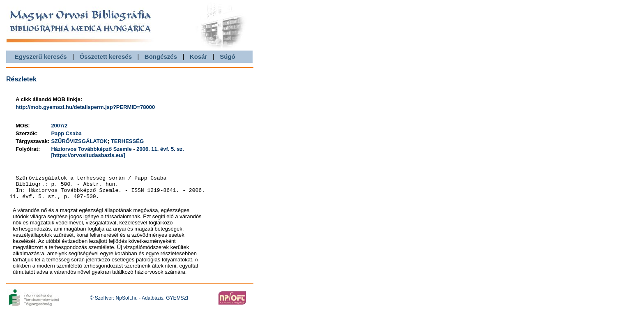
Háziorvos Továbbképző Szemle (91, 149)
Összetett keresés (106, 57)
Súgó (228, 57)
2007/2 (59, 126)
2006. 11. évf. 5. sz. (160, 149)
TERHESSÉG (127, 141)
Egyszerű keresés (41, 57)
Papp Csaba (66, 133)
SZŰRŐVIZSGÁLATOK (79, 141)
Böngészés (161, 57)
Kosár (199, 57)
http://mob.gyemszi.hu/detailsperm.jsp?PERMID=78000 (85, 107)
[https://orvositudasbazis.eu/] (88, 155)
